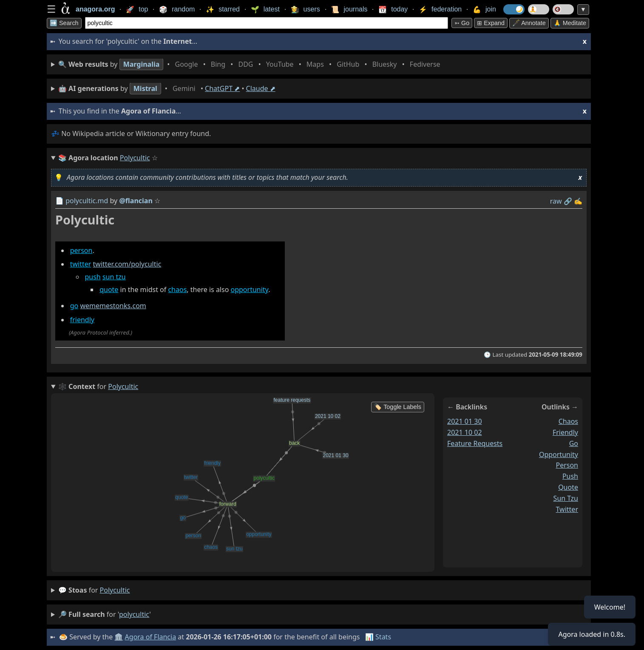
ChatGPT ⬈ (222, 88)
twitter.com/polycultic (127, 264)
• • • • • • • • (251, 64)
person (81, 250)
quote (109, 290)
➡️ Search (64, 23)
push (92, 277)
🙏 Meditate (570, 23)
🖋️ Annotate (529, 23)
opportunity (250, 290)
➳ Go (462, 23)
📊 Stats (378, 637)
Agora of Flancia (151, 637)
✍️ (578, 201)
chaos (177, 290)
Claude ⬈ (261, 88)
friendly (82, 320)
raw (556, 201)
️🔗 (568, 201)
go (74, 306)
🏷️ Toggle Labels (398, 407)
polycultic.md (87, 201)
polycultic (115, 590)
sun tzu (114, 277)
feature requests (475, 443)
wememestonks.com (113, 306)
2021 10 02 (465, 432)
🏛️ (119, 637)
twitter (81, 264)
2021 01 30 (465, 421)
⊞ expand (491, 23)
